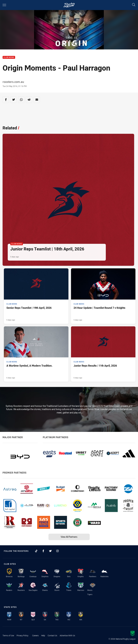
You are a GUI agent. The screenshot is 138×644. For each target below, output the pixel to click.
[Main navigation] (4, 5)
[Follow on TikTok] (36, 551)
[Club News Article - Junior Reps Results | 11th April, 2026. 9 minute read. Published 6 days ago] (103, 354)
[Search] (134, 5)
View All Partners (69, 537)
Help (43, 635)
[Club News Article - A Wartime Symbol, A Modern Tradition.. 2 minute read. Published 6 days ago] (36, 354)
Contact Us (52, 635)
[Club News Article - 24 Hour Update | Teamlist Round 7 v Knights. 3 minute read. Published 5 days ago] (103, 296)
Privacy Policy (22, 635)
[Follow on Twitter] (50, 551)
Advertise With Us (67, 635)
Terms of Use (8, 635)
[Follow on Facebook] (43, 551)
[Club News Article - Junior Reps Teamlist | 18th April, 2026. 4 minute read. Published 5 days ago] (68, 200)
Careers (35, 635)
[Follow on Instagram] (57, 551)
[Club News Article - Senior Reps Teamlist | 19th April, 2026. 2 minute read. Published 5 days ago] (36, 296)
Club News (9, 57)
